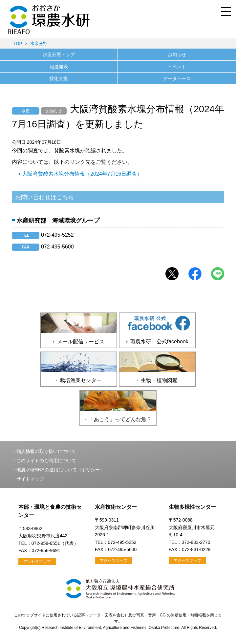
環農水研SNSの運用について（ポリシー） (60, 470)
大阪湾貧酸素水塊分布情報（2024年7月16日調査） (82, 174)
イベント (177, 67)
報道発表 (59, 67)
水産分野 (39, 43)
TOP (18, 43)
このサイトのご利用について (46, 461)
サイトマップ (30, 479)
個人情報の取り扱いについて (46, 451)
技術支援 (59, 78)
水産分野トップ (59, 54)
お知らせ (177, 54)
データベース (177, 78)
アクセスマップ (37, 562)
